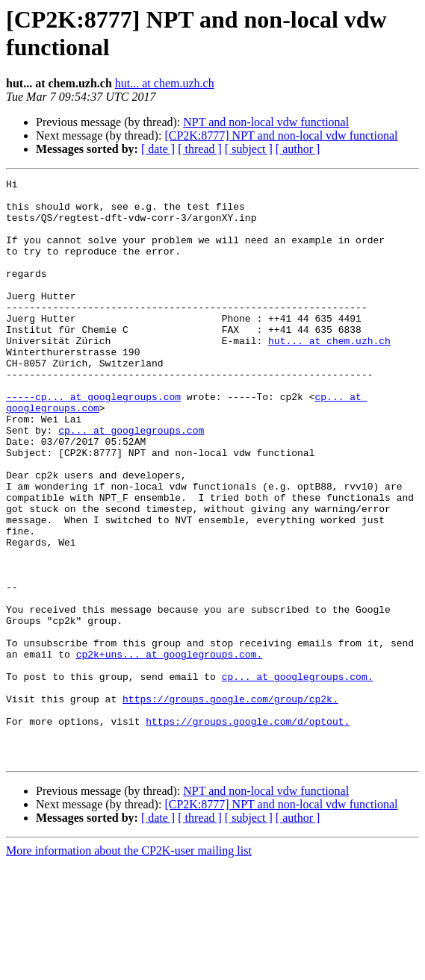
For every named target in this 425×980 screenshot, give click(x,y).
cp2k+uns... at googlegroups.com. (170, 750)
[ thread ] (200, 149)
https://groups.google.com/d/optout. (248, 831)
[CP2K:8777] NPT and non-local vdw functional (281, 135)
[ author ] (298, 149)
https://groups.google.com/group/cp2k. (230, 804)
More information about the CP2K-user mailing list (129, 967)
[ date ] (158, 149)
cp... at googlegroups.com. (298, 777)
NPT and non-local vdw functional (266, 122)
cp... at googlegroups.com (131, 481)
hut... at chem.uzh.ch (165, 83)
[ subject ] (249, 149)
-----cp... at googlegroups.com (93, 441)
